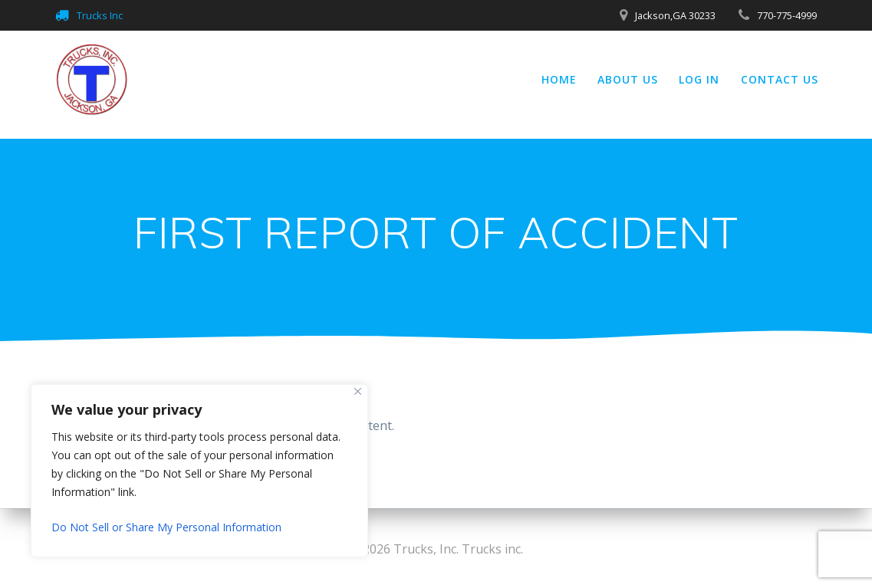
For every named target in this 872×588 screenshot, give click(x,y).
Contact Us (780, 79)
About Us (628, 79)
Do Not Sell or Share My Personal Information (166, 527)
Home (559, 79)
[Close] (358, 391)
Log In (699, 79)
